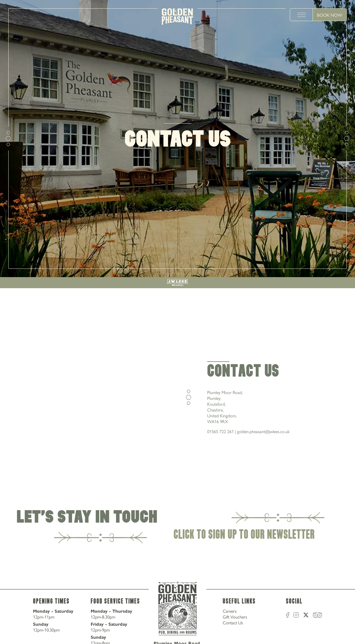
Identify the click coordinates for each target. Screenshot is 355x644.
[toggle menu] (301, 15)
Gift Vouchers (235, 617)
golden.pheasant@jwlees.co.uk (263, 431)
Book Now (330, 15)
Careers (230, 611)
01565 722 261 (220, 431)
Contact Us (233, 623)
